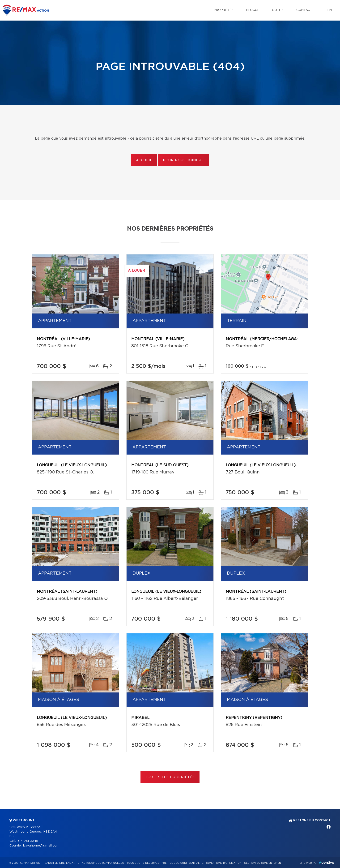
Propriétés (224, 10)
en (330, 10)
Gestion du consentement (263, 863)
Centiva (327, 862)
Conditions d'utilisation (224, 863)
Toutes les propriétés (170, 777)
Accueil (144, 160)
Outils (278, 10)
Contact (304, 10)
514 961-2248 (28, 841)
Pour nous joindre (183, 160)
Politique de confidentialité (183, 863)
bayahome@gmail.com (41, 846)
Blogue (253, 10)
